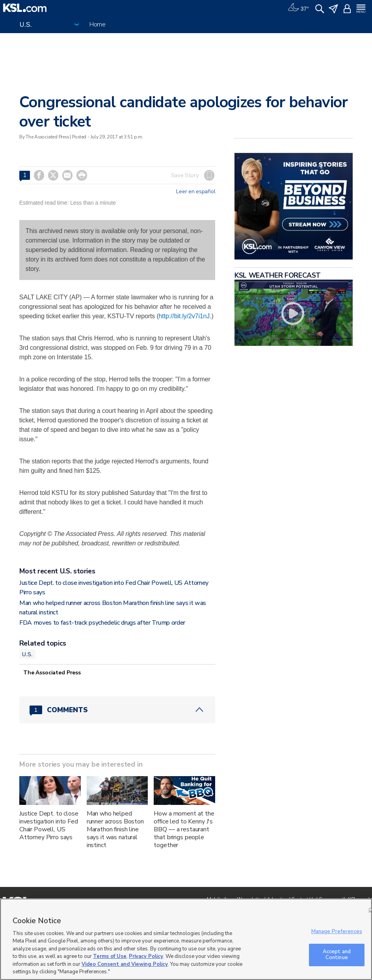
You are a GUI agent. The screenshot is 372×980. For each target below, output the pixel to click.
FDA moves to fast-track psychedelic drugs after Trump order (102, 623)
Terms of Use (110, 956)
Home (98, 24)
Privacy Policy (146, 956)
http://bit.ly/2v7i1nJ (184, 316)
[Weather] (298, 8)
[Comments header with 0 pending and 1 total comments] (117, 710)
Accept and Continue (337, 955)
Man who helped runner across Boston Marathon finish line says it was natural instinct (115, 829)
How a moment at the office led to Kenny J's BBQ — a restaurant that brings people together (184, 829)
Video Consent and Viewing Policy (125, 964)
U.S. (27, 654)
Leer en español (196, 192)
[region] (186, 939)
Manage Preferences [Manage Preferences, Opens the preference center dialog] (337, 931)
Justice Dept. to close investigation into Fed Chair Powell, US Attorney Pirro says (49, 825)
